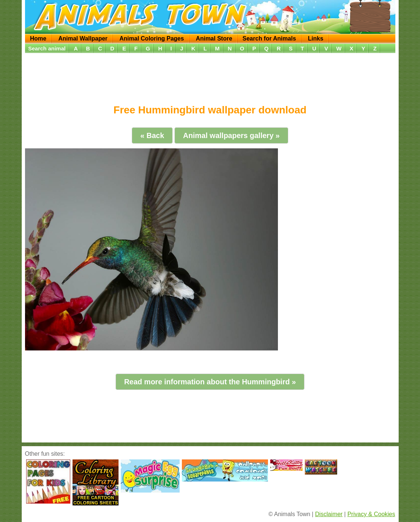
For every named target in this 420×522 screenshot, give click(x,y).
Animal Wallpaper (83, 38)
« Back (152, 135)
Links (315, 38)
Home (38, 38)
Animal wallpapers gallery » (231, 135)
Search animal (47, 48)
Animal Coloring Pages (152, 38)
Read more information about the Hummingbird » (210, 382)
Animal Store (214, 38)
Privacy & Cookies (371, 514)
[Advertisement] (210, 76)
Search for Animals (269, 38)
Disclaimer (329, 514)
